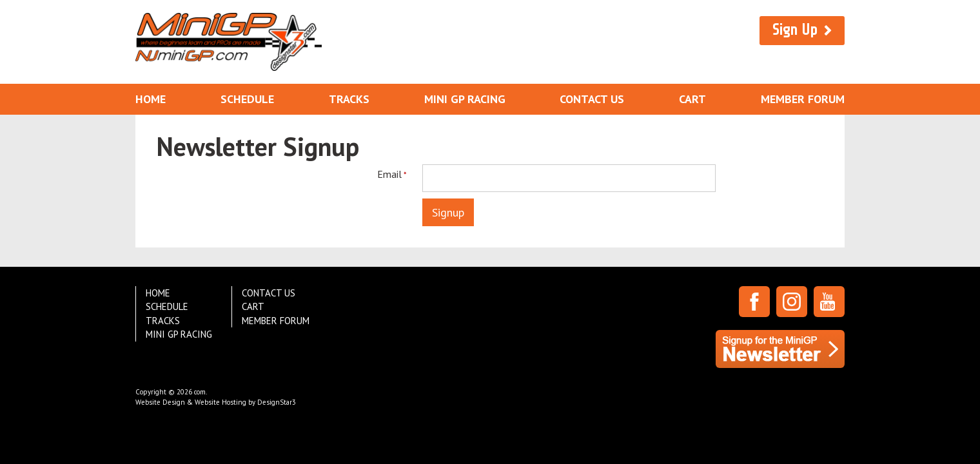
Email (388, 174)
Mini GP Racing (465, 99)
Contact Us (592, 99)
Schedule (247, 99)
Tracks (349, 99)
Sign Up (795, 30)
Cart (692, 99)
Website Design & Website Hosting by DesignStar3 (216, 402)
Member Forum (803, 99)
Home (151, 99)
